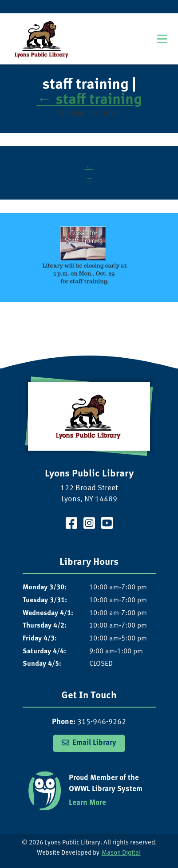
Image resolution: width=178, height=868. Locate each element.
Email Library (94, 743)
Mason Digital (121, 853)
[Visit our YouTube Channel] (107, 525)
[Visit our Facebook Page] (71, 525)
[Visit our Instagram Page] (89, 525)
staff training (89, 100)
